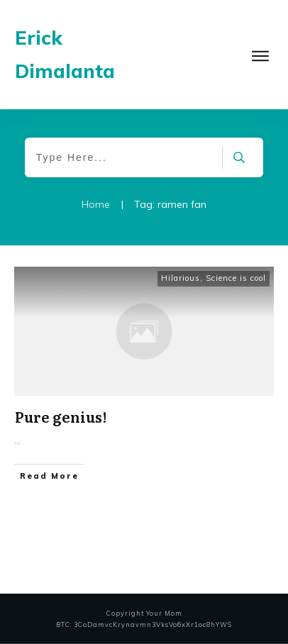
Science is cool (236, 278)
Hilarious (181, 278)
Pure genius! (61, 416)
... (17, 440)
